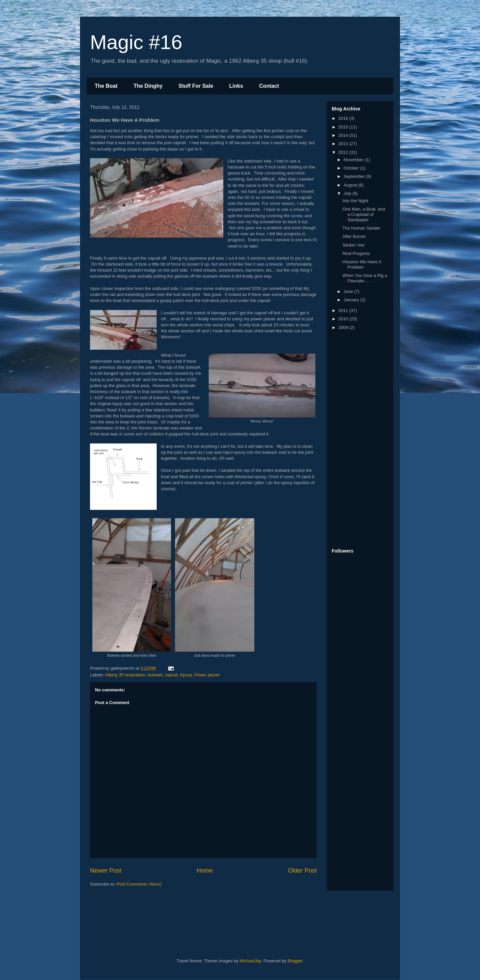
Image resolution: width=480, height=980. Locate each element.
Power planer (207, 675)
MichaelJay (250, 961)
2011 (344, 310)
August (351, 185)
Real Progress (356, 253)
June (349, 291)
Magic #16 (136, 42)
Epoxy (186, 675)
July (348, 193)
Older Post (302, 871)
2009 (344, 328)
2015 (344, 127)
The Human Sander (361, 228)
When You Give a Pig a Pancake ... (365, 278)
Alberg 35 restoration (125, 675)
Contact (269, 86)
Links (236, 86)
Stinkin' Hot (353, 245)
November (354, 160)
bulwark (155, 675)
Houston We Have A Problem (362, 264)
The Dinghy (148, 86)
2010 (344, 319)
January (352, 300)
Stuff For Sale (196, 86)
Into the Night (355, 201)
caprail (171, 675)
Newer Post (106, 871)
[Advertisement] (358, 440)
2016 (344, 118)
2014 (344, 135)
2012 (344, 152)
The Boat (106, 86)
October (352, 168)
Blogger (295, 961)
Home (205, 871)
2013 (344, 144)
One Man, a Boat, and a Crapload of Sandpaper (363, 214)
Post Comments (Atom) (139, 884)
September (355, 176)
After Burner (354, 236)
